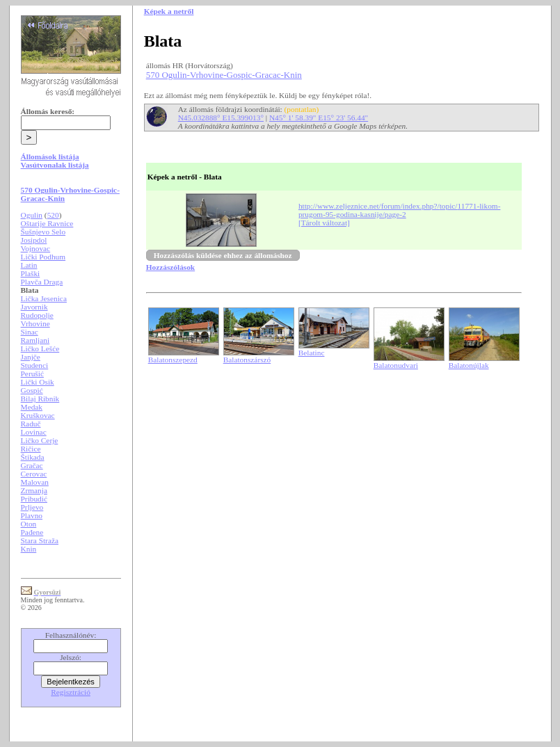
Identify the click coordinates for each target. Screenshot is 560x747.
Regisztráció (71, 692)
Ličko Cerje (40, 440)
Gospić (32, 390)
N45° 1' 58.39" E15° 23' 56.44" (319, 118)
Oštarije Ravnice (47, 223)
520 (53, 215)
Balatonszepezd (173, 360)
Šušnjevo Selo (43, 232)
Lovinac (34, 432)
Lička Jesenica (44, 298)
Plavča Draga (42, 282)
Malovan (35, 482)
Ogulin (32, 215)
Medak (32, 407)
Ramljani (35, 340)
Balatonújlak (469, 365)
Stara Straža (40, 540)
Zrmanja (34, 490)
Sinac (30, 332)
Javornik (34, 307)
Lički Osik (38, 382)
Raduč (31, 424)
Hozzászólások (170, 267)
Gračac (32, 465)
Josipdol (34, 240)
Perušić (32, 373)
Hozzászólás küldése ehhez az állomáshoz (223, 255)
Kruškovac (38, 415)
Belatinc (312, 353)
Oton (29, 524)
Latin (29, 265)
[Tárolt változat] (324, 223)
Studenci (35, 365)
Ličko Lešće (40, 348)
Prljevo (32, 507)
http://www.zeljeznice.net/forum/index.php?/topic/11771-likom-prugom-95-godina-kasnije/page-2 (400, 210)
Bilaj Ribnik (40, 399)
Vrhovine (35, 323)
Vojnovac (36, 248)
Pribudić (34, 499)
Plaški (31, 273)
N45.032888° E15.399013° (221, 118)
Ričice (31, 449)
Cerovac (34, 474)
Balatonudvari (396, 365)
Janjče (31, 357)
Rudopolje (37, 315)
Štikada (33, 457)
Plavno (32, 515)
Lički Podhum (43, 257)
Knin (29, 549)
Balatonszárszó (247, 360)
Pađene (32, 532)
